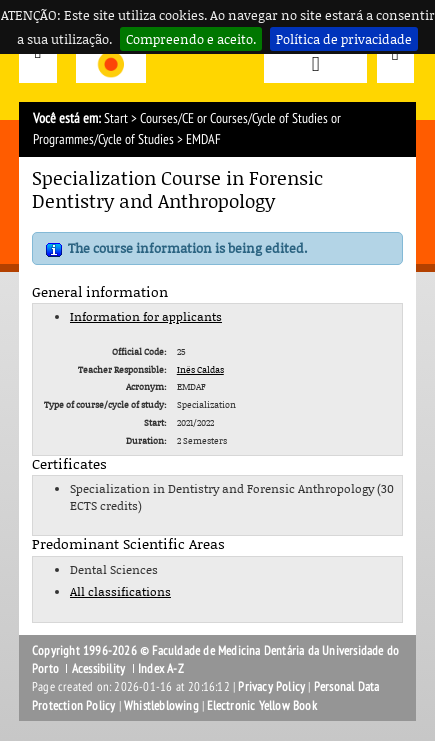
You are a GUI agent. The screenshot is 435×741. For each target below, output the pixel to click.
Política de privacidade (344, 39)
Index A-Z (161, 669)
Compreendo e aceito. (191, 39)
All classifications (120, 591)
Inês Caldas (200, 369)
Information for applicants (146, 316)
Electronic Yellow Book (261, 706)
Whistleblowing (161, 706)
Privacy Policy (271, 687)
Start (116, 118)
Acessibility (98, 669)
